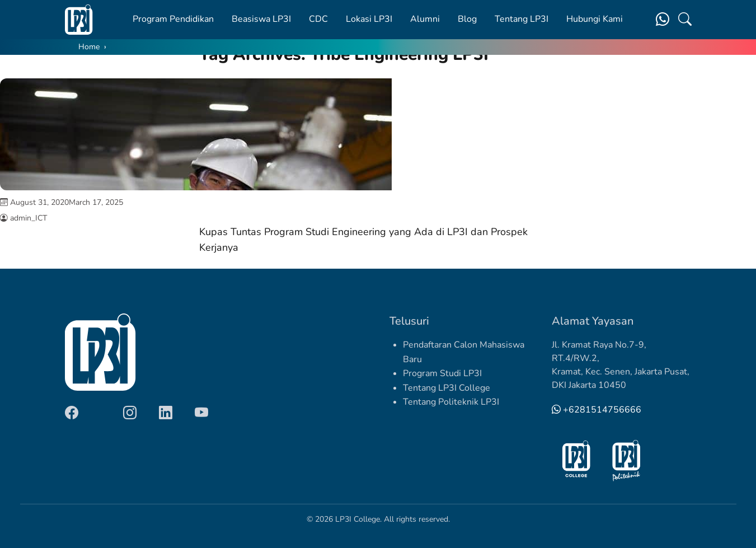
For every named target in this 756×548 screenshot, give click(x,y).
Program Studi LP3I (442, 373)
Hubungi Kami (595, 19)
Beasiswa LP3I (261, 19)
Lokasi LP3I (369, 19)
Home (89, 47)
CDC (318, 19)
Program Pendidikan (173, 19)
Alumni (425, 19)
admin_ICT (29, 218)
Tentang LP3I (522, 19)
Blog (467, 19)
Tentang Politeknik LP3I (451, 402)
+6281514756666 (597, 410)
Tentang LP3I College (447, 388)
